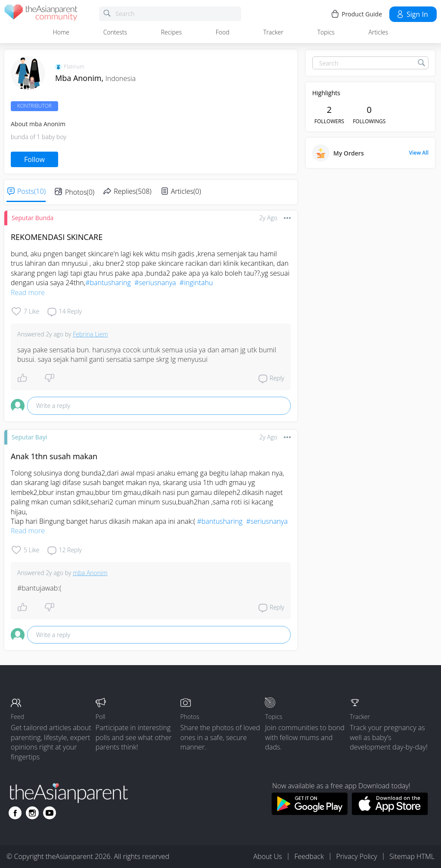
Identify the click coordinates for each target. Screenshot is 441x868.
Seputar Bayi (29, 437)
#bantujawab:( (39, 588)
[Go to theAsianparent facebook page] (15, 813)
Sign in (412, 14)
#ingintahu (196, 283)
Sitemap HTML (412, 856)
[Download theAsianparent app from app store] (390, 812)
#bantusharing (108, 283)
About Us (267, 856)
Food (223, 32)
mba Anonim (90, 573)
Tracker (273, 32)
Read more (28, 292)
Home (61, 32)
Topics (326, 32)
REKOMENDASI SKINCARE (57, 237)
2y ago (268, 218)
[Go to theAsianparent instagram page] (32, 813)
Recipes (171, 32)
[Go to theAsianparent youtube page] (50, 813)
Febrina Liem (90, 334)
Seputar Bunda (33, 218)
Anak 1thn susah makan (54, 456)
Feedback (309, 856)
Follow (34, 159)
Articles (379, 32)
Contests (115, 32)
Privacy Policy (357, 856)
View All (419, 153)
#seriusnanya (155, 283)
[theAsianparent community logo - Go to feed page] (41, 14)
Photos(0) (80, 192)
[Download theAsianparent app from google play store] (309, 812)
